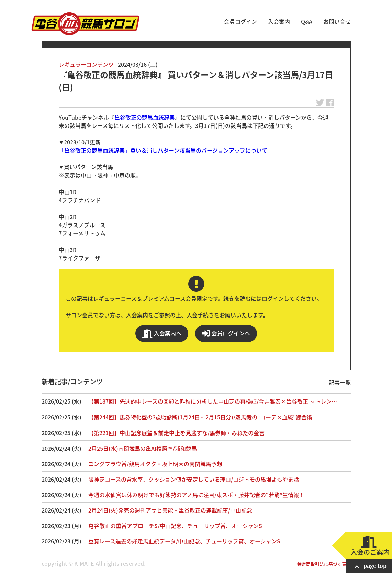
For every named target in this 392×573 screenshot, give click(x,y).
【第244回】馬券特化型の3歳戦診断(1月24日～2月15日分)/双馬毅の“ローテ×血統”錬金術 (200, 417)
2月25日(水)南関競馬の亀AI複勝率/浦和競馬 (143, 448)
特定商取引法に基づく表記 (324, 564)
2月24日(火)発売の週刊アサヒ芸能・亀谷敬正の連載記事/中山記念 (170, 510)
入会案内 (279, 21)
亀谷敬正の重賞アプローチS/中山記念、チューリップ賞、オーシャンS (175, 526)
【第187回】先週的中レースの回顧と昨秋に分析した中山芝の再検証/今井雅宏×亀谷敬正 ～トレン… (213, 401)
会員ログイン (240, 21)
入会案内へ (162, 333)
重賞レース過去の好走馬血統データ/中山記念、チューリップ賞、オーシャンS (184, 541)
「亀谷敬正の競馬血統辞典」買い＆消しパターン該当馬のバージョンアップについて (163, 150)
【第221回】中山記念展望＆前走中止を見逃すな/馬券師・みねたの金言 (176, 433)
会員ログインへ (226, 333)
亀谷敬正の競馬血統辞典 (145, 117)
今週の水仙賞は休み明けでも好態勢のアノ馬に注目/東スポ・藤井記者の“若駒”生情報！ (196, 495)
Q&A (307, 21)
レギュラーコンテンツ (86, 64)
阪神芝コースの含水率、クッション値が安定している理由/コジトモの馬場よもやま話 (194, 479)
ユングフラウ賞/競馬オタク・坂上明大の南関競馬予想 (155, 464)
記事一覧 (340, 382)
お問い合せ (337, 21)
